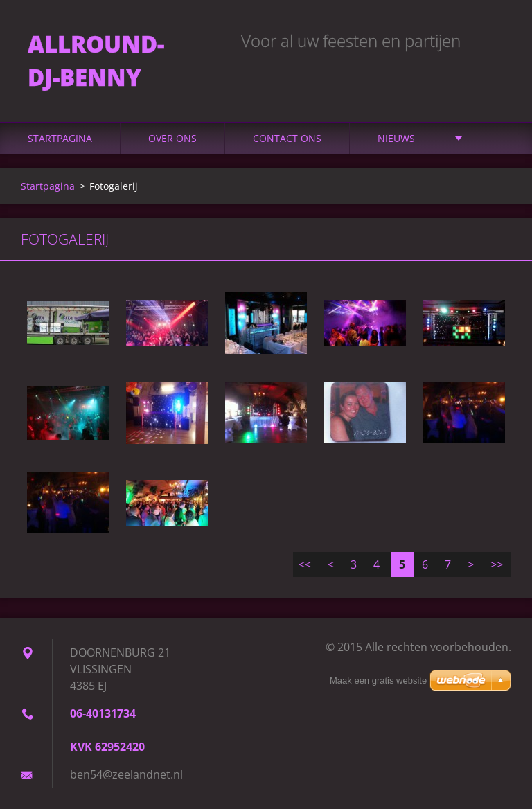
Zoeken (496, 40)
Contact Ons (287, 138)
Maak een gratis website (378, 681)
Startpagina (60, 138)
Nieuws (396, 138)
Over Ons (172, 138)
